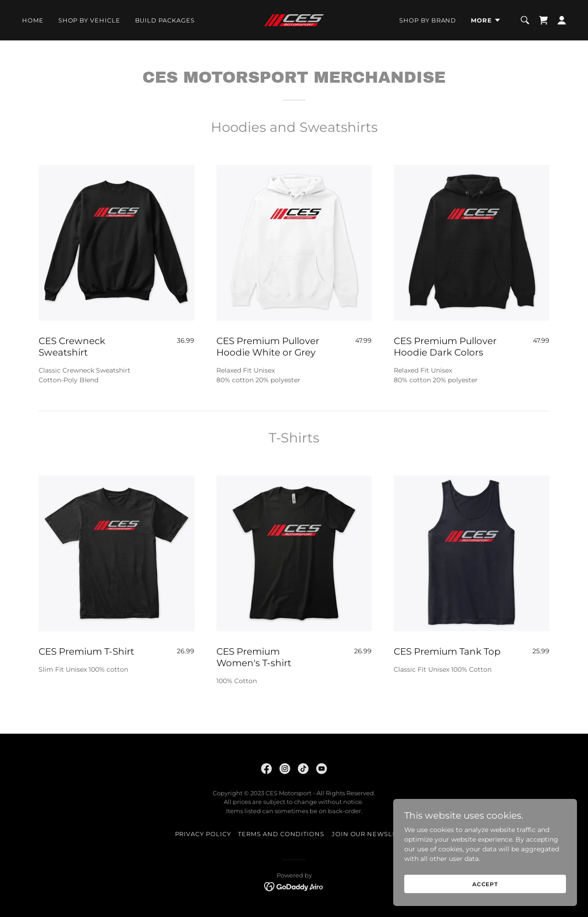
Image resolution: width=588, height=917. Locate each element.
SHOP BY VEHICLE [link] (89, 20)
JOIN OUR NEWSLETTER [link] (373, 834)
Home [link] (33, 20)
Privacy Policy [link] (203, 834)
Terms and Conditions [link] (281, 834)
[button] (486, 20)
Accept (485, 891)
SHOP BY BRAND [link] (428, 20)
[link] (294, 20)
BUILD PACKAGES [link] (165, 20)
